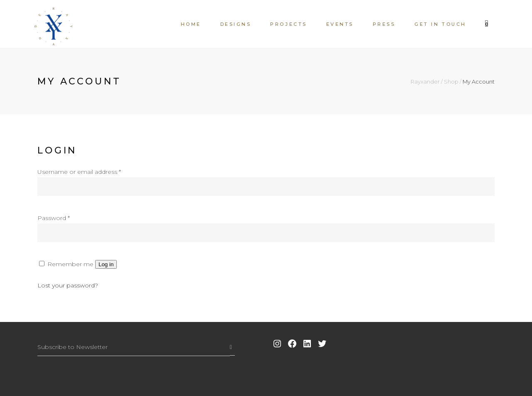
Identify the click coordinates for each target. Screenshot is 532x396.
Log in (106, 264)
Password (54, 218)
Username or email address (79, 172)
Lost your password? (68, 285)
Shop (451, 82)
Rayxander (425, 82)
